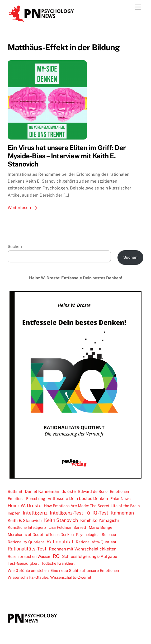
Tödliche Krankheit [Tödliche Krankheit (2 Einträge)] (58, 563)
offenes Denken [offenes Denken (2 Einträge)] (60, 534)
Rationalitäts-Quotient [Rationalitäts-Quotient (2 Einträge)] (96, 542)
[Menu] (138, 7)
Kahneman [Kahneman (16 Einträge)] (122, 513)
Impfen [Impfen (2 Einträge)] (14, 513)
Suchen (15, 246)
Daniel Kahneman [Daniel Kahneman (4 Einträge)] (42, 491)
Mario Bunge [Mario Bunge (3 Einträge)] (101, 527)
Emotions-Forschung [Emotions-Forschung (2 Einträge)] (26, 499)
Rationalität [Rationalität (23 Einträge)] (60, 541)
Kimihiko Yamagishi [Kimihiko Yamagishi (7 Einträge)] (100, 520)
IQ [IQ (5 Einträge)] (88, 513)
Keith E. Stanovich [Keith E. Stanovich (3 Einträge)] (25, 520)
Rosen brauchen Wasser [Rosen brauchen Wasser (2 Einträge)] (29, 556)
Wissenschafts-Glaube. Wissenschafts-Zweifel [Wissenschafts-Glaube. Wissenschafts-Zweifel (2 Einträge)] (49, 577)
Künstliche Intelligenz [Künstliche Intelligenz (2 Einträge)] (27, 527)
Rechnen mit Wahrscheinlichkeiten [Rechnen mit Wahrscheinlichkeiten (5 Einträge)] (83, 549)
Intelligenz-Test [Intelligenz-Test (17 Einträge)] (67, 513)
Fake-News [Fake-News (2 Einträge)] (120, 499)
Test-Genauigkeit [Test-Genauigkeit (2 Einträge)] (23, 563)
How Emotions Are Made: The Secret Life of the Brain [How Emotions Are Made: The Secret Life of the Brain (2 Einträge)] (92, 506)
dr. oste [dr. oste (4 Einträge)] (69, 491)
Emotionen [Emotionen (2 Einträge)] (119, 491)
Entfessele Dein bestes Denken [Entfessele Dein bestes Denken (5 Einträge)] (78, 499)
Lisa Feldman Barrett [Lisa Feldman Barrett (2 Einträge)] (67, 527)
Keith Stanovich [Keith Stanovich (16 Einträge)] (61, 520)
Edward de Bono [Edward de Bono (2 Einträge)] (93, 491)
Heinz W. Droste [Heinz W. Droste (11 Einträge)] (25, 506)
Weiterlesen (19, 208)
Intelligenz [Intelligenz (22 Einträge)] (35, 513)
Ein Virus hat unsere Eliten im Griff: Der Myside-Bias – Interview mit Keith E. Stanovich (67, 156)
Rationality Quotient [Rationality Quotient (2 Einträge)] (26, 542)
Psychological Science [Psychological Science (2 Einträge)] (96, 534)
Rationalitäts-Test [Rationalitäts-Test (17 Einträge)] (27, 549)
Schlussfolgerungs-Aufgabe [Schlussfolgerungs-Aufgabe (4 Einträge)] (90, 556)
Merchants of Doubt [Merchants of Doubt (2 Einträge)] (26, 534)
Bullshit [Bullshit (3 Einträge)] (15, 491)
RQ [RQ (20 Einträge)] (56, 556)
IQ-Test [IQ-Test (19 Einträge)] (100, 513)
